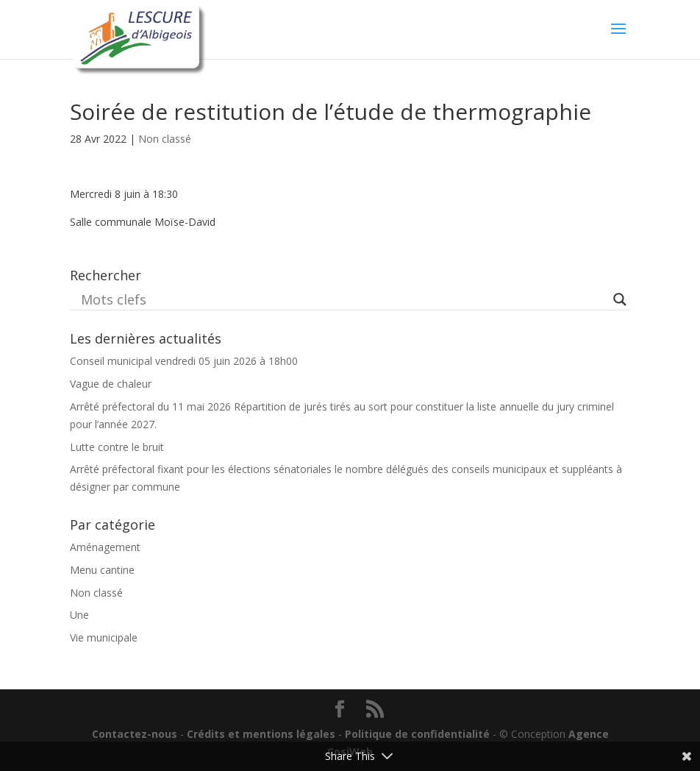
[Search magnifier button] (620, 299)
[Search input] (343, 299)
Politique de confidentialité (417, 734)
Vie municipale (104, 637)
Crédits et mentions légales (261, 734)
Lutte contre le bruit (117, 447)
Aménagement (105, 547)
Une (79, 615)
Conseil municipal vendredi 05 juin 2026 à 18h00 (184, 361)
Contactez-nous (135, 734)
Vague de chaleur (111, 384)
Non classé (165, 139)
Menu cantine (102, 570)
